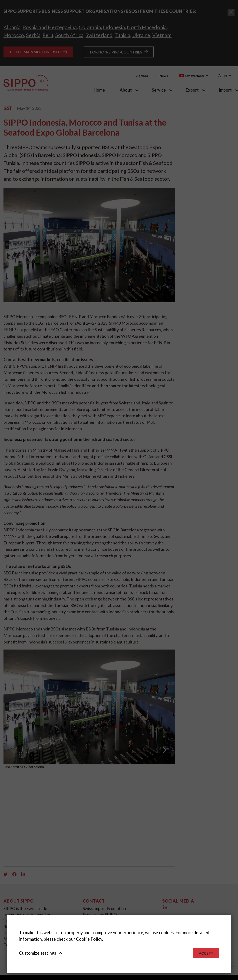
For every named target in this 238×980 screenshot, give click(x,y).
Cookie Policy (89, 939)
